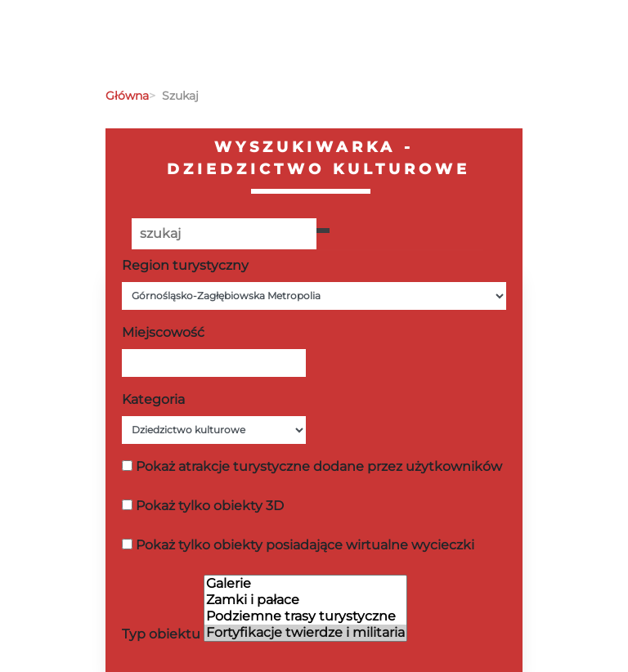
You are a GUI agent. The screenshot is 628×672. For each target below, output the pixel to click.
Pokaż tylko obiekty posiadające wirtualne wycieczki (305, 545)
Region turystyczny (185, 265)
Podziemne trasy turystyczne (305, 616)
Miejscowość (163, 332)
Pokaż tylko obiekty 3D (210, 506)
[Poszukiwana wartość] (224, 234)
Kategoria (153, 399)
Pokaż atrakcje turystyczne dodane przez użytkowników (319, 466)
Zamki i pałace (305, 600)
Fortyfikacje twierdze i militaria (305, 633)
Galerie (305, 584)
